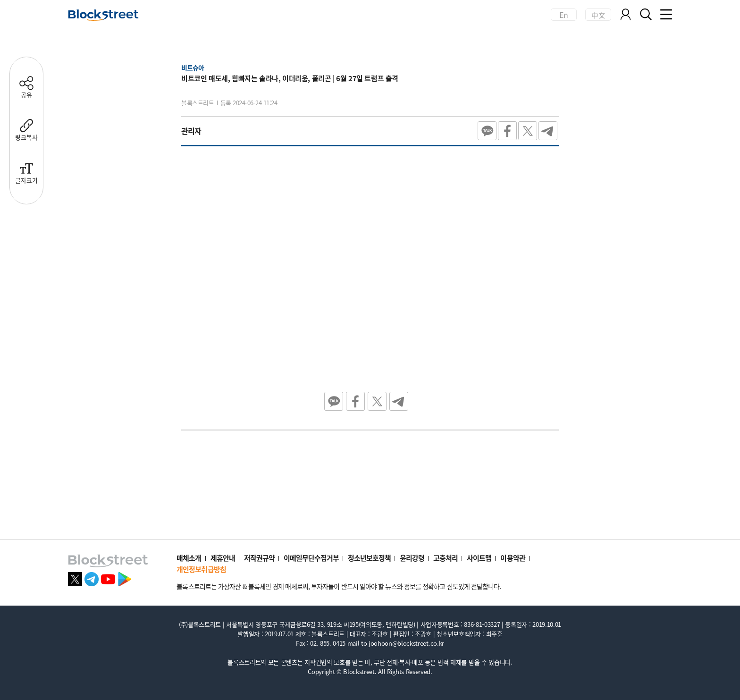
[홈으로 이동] (103, 15)
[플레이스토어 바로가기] (125, 578)
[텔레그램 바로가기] (92, 578)
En (564, 15)
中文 (598, 15)
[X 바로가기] (75, 578)
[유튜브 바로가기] (108, 578)
